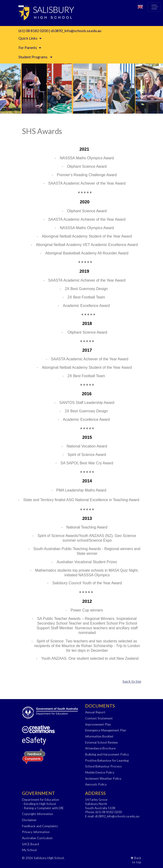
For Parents (28, 47)
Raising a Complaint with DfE (44, 808)
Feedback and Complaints (40, 826)
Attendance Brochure (100, 748)
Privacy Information (36, 832)
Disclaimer (29, 820)
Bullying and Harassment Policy (107, 754)
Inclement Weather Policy (103, 779)
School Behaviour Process (103, 766)
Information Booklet (99, 736)
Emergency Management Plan (106, 730)
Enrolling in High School (40, 804)
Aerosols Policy (96, 784)
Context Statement (99, 718)
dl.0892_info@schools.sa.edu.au (76, 31)
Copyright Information (38, 814)
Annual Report (95, 712)
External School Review (101, 742)
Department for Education (40, 800)
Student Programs (33, 57)
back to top (132, 681)
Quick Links (28, 38)
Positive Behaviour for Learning (107, 760)
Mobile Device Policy (100, 772)
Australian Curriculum (37, 838)
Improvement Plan (98, 724)
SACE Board (31, 844)
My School (29, 850)
